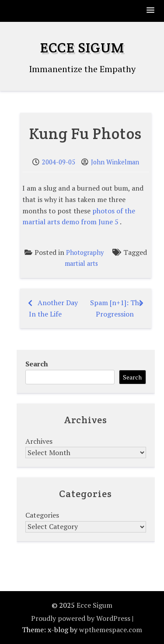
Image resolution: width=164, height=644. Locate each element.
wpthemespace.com (111, 630)
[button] (151, 11)
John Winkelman (115, 162)
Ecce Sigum (82, 47)
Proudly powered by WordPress (81, 618)
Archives (39, 441)
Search (37, 364)
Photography (85, 252)
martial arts (81, 263)
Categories (42, 515)
